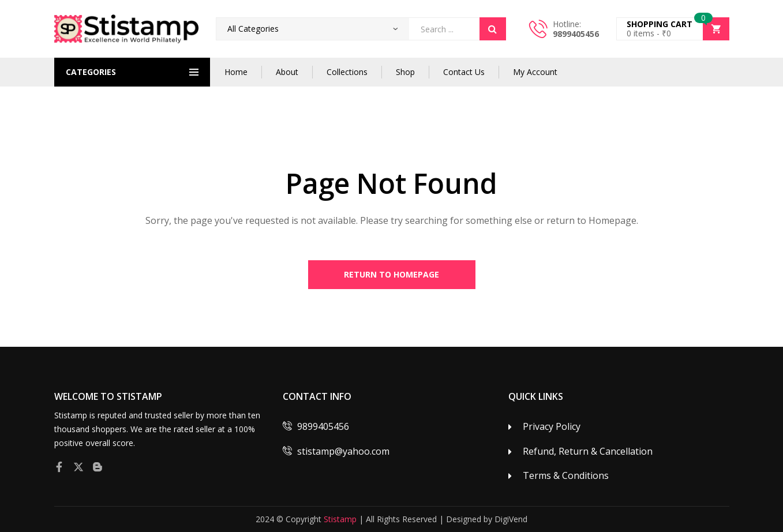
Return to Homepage (391, 274)
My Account (535, 72)
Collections (347, 72)
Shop (405, 72)
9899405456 (576, 34)
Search (493, 29)
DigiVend (511, 519)
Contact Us (464, 72)
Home (236, 72)
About (287, 72)
